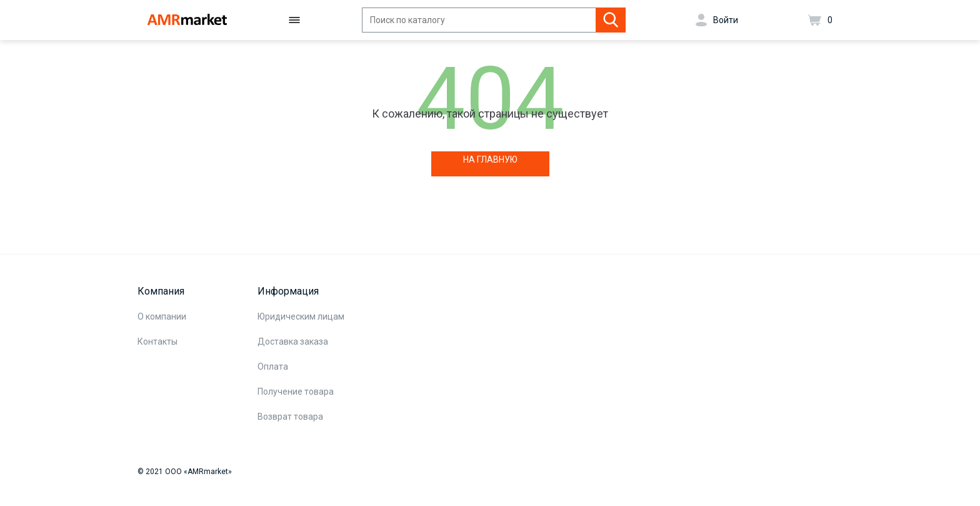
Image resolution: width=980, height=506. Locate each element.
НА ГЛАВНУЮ (490, 159)
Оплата (273, 367)
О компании (162, 316)
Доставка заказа (293, 342)
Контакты (157, 342)
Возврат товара (290, 417)
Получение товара (296, 392)
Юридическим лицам (301, 316)
